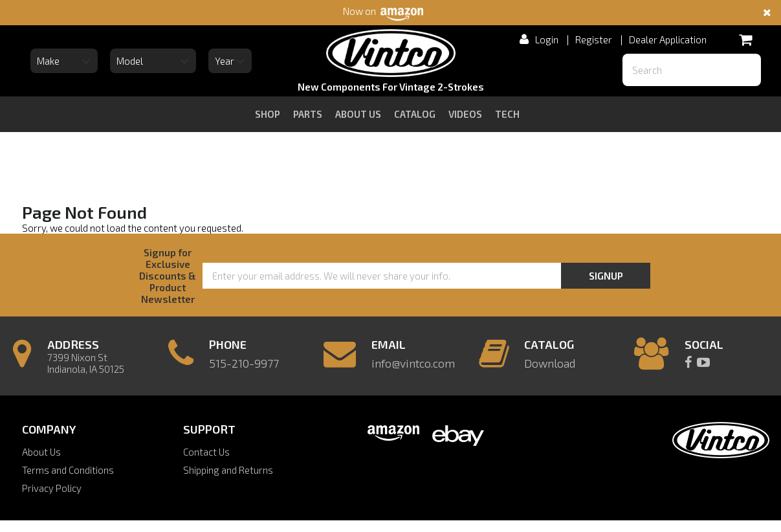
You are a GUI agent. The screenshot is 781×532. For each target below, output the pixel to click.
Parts (308, 114)
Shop (268, 114)
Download (550, 363)
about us (358, 114)
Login (547, 39)
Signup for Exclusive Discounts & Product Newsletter (168, 276)
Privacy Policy (52, 488)
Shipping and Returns (228, 470)
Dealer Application (668, 39)
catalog (415, 114)
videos (465, 114)
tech (507, 114)
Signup (606, 276)
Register (594, 39)
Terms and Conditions (68, 470)
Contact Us (206, 452)
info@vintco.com (413, 363)
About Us (41, 452)
